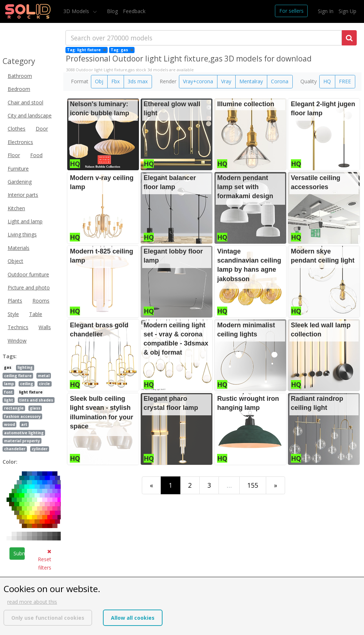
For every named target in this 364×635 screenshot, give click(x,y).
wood (9, 424)
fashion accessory (22, 416)
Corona (280, 81)
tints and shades (36, 400)
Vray (226, 81)
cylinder (40, 449)
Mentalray (251, 81)
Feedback (134, 11)
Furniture (18, 169)
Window (17, 341)
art (24, 424)
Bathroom (20, 76)
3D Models (77, 11)
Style (13, 314)
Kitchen (16, 208)
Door (42, 129)
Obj (99, 81)
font (8, 392)
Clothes (17, 129)
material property (22, 441)
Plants (15, 301)
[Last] (275, 485)
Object (15, 261)
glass (35, 408)
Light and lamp (25, 221)
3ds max (138, 81)
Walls (45, 327)
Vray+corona (198, 81)
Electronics (20, 142)
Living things (22, 234)
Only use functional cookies (48, 618)
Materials (19, 248)
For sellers (291, 11)
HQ (327, 81)
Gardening (20, 182)
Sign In (326, 11)
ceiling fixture (18, 376)
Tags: (10, 356)
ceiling (27, 384)
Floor (14, 155)
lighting (25, 367)
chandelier (15, 449)
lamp (9, 384)
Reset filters (45, 560)
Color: (10, 462)
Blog (112, 11)
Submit (19, 553)
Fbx (115, 81)
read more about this (32, 602)
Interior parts (23, 195)
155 (253, 485)
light (9, 400)
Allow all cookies (133, 618)
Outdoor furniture (28, 274)
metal (44, 376)
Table (36, 314)
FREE (345, 81)
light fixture (31, 392)
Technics (18, 327)
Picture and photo (29, 287)
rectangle (14, 408)
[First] (151, 485)
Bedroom (19, 89)
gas (8, 367)
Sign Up (347, 11)
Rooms (41, 301)
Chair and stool (25, 102)
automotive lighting (24, 433)
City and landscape (30, 115)
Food (36, 155)
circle (44, 384)
